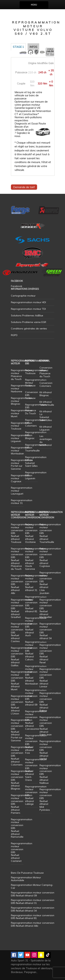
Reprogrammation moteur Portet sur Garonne (22, 464)
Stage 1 (18, 47)
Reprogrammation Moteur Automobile (26, 879)
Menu (34, 5)
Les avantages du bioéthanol (46, 440)
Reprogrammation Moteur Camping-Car (32, 886)
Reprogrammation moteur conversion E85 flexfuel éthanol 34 (50, 631)
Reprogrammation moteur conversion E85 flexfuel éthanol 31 (36, 583)
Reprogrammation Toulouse (36, 372)
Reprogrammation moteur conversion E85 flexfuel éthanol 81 (36, 604)
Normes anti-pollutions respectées (28, 119)
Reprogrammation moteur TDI (28, 309)
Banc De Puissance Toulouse (27, 873)
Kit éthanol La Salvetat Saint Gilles (46, 416)
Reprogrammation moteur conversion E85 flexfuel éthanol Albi (33, 924)
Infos (33, 47)
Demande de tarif (24, 187)
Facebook (17, 286)
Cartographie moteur (23, 296)
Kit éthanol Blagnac (46, 394)
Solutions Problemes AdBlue (27, 315)
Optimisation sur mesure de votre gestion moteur (31, 103)
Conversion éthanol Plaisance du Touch (46, 372)
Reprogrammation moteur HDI (28, 302)
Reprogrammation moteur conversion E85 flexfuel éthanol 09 (36, 697)
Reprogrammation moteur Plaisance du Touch (22, 375)
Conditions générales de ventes (29, 329)
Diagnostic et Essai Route (30, 124)
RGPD (14, 335)
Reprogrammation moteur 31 (22, 502)
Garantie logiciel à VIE (28, 108)
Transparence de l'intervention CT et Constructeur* (33, 113)
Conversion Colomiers (46, 384)
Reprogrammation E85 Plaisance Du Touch (36, 409)
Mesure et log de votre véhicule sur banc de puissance (28, 95)
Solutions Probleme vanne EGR (29, 322)
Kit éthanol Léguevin (46, 428)
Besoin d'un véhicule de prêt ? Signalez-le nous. (24, 131)
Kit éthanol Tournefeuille (47, 403)
